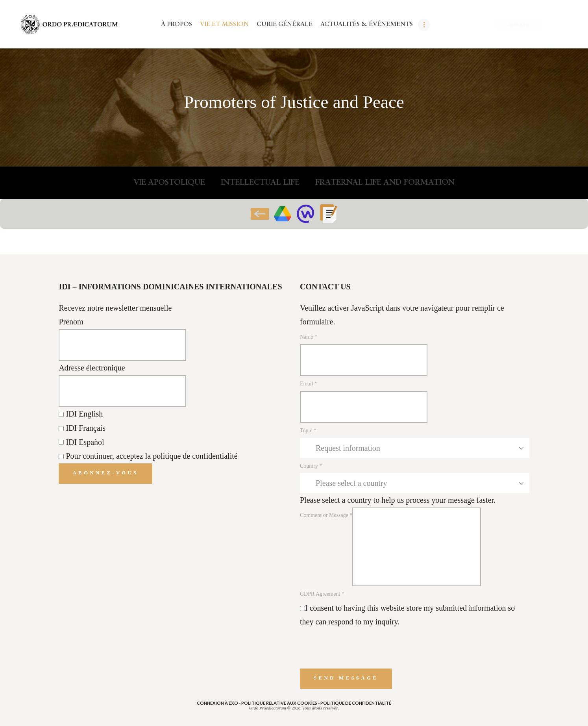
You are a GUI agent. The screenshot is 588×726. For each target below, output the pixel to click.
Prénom (71, 322)
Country (311, 466)
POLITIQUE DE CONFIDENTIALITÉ (356, 703)
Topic (308, 431)
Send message (346, 678)
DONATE (519, 25)
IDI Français (82, 428)
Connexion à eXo (217, 703)
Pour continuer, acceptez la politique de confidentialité (152, 456)
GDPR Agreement (322, 594)
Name (309, 337)
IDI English (81, 414)
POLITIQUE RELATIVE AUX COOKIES (279, 703)
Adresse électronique (92, 368)
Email (309, 384)
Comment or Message (326, 515)
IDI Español (81, 442)
